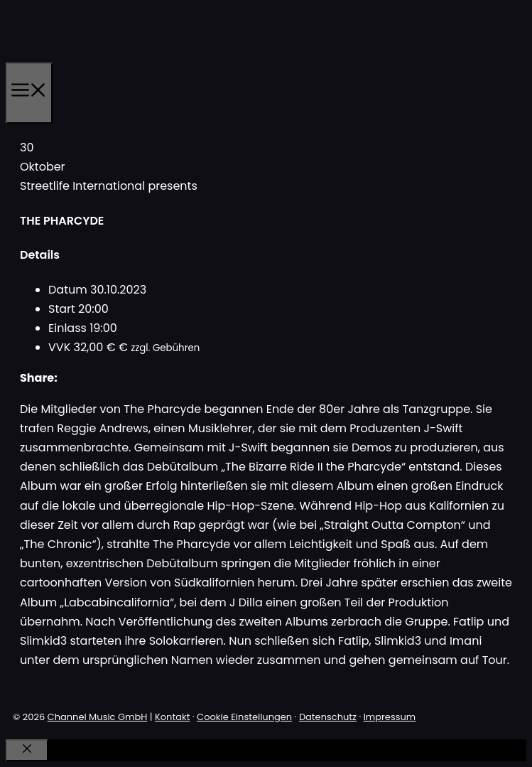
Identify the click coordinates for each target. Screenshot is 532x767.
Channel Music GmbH (98, 717)
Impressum (390, 717)
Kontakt (172, 717)
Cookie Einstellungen (244, 717)
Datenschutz (328, 717)
